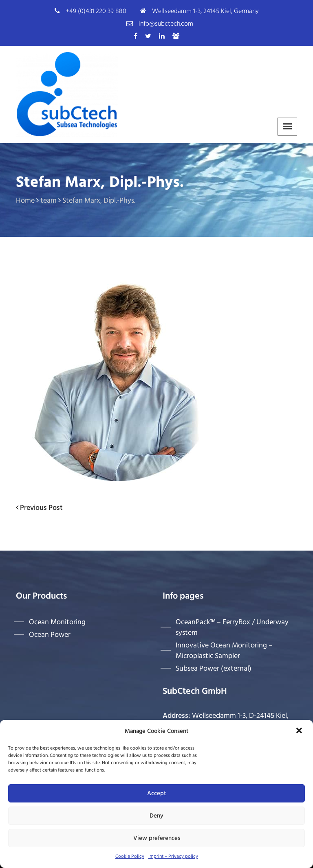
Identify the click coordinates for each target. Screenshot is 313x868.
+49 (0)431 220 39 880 (96, 11)
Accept (157, 794)
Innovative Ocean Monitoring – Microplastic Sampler (224, 651)
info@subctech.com (166, 24)
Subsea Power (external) (214, 669)
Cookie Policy (130, 857)
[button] (300, 731)
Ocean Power (50, 635)
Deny (156, 816)
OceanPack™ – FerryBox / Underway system (232, 627)
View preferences (157, 838)
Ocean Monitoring (57, 622)
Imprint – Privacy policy (173, 857)
